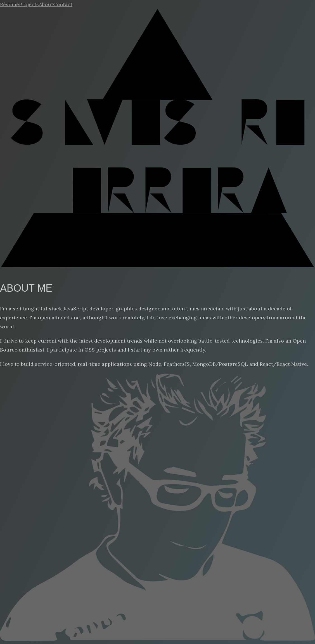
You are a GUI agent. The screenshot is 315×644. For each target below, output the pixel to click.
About (46, 4)
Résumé (10, 4)
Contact (63, 4)
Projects (29, 4)
